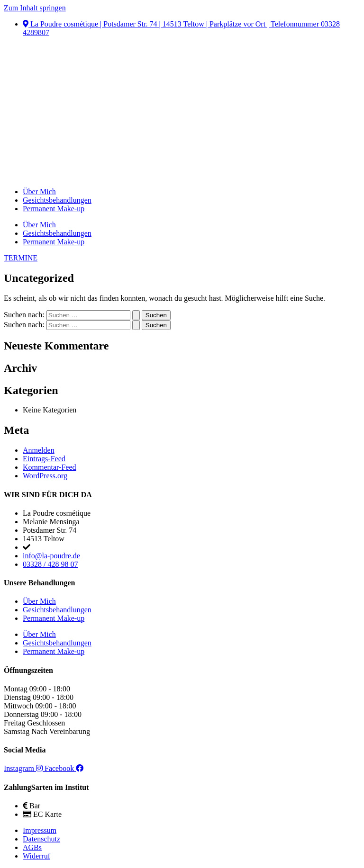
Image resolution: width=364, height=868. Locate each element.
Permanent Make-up (54, 209)
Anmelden (39, 450)
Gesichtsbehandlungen (57, 200)
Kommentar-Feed (50, 467)
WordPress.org (45, 476)
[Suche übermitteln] (136, 315)
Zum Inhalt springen (35, 8)
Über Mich (39, 192)
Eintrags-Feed (44, 459)
